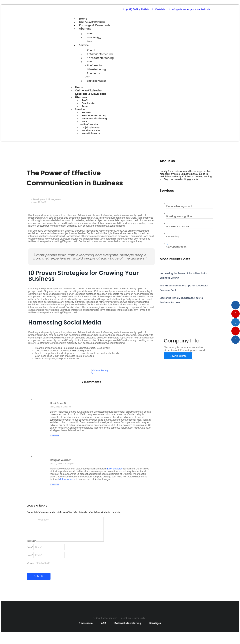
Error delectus (115, 469)
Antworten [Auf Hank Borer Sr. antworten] (55, 436)
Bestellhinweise (97, 81)
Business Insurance (178, 226)
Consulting (173, 237)
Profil (90, 34)
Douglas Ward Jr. (61, 460)
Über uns (85, 29)
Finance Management (179, 206)
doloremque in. (68, 479)
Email (30, 559)
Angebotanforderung (100, 58)
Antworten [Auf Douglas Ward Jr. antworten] (55, 484)
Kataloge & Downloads (94, 25)
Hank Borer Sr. (59, 403)
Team (91, 41)
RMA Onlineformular (93, 64)
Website (30, 567)
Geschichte (94, 38)
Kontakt (92, 50)
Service (84, 45)
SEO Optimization (176, 247)
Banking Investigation (179, 216)
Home (83, 19)
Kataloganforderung (100, 54)
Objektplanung (96, 69)
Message (31, 545)
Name (30, 551)
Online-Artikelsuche (92, 22)
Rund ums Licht (92, 75)
